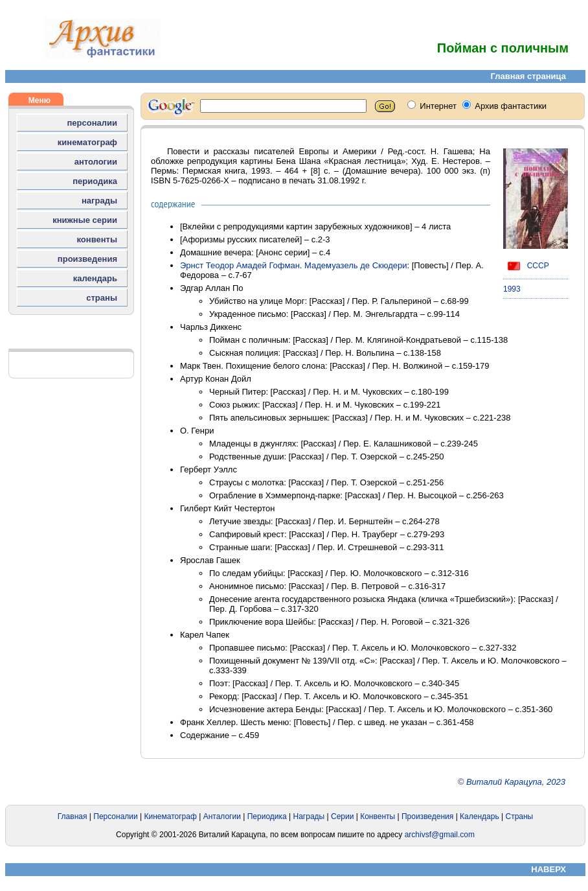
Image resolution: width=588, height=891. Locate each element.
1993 (512, 289)
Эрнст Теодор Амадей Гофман (240, 265)
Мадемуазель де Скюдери (356, 265)
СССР (526, 266)
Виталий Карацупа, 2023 (516, 782)
